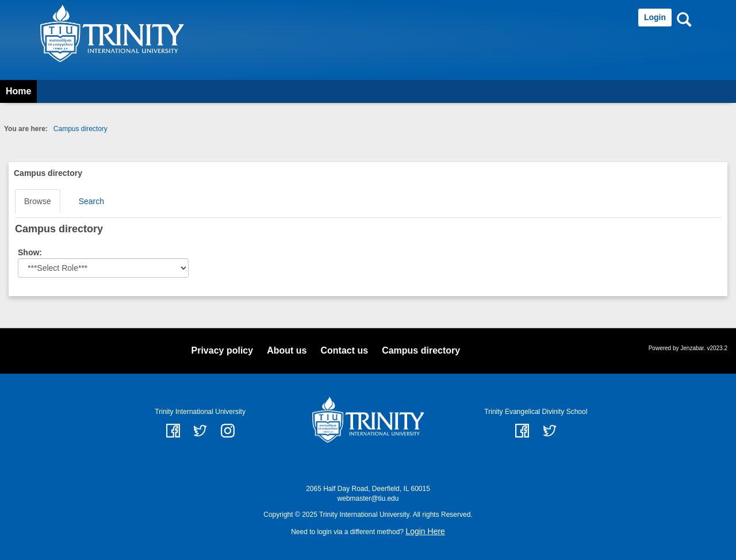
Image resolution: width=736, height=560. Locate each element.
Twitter (550, 431)
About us (287, 350)
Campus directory (80, 129)
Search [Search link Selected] (91, 201)
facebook (173, 431)
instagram (228, 431)
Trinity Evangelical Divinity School (536, 412)
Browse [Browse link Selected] (38, 201)
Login (655, 17)
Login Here (425, 531)
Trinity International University (200, 412)
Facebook (522, 431)
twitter (200, 431)
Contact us (344, 350)
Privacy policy (223, 350)
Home (18, 91)
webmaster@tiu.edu (368, 498)
